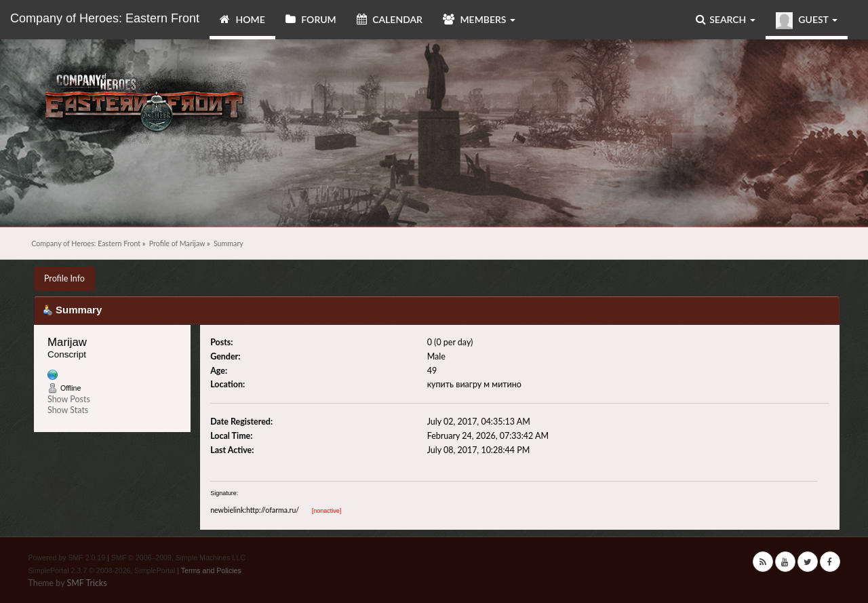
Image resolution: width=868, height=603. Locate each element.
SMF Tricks (86, 583)
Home (242, 19)
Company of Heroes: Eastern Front (105, 18)
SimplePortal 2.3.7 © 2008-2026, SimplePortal (102, 570)
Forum (311, 19)
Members (479, 19)
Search (726, 19)
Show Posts (69, 399)
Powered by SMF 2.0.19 (67, 558)
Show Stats (68, 410)
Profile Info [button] (64, 278)
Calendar (390, 19)
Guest (807, 21)
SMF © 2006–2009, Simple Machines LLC (178, 558)
